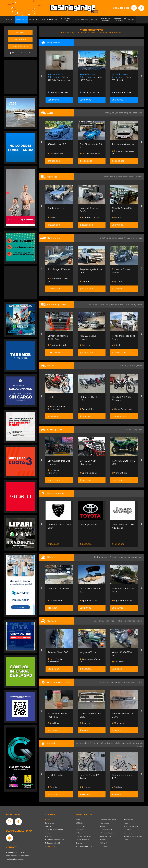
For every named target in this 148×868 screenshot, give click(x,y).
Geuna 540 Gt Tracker (91, 589)
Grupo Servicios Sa (58, 473)
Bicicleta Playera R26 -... (59, 775)
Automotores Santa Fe (90, 280)
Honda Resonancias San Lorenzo (90, 408)
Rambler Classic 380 (90, 652)
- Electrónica (104, 846)
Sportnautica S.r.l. (89, 345)
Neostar (53, 281)
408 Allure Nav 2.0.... (90, 144)
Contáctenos (50, 846)
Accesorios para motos (131, 682)
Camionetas (81, 826)
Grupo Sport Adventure (87, 472)
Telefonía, (79, 743)
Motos (78, 833)
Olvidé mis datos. (20, 53)
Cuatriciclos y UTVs (83, 836)
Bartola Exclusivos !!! (122, 217)
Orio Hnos (53, 217)
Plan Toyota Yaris (120, 525)
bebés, (117, 743)
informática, (101, 743)
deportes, (126, 743)
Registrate (20, 39)
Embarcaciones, (102, 557)
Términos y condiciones (54, 830)
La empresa (50, 823)
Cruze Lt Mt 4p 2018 (58, 144)
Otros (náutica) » (136, 557)
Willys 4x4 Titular (120, 652)
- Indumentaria (129, 833)
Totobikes (53, 787)
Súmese (48, 826)
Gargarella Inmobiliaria (54, 91)
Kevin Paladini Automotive (88, 660)
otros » (140, 746)
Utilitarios (80, 823)
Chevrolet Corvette (57, 652)
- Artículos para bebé (131, 826)
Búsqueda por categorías (55, 840)
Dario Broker (87, 601)
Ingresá (20, 32)
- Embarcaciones (106, 830)
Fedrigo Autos (55, 154)
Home (48, 820)
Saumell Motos (120, 409)
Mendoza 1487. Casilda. (124, 77)
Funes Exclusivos (57, 662)
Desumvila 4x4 (88, 154)
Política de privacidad (53, 843)
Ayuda (48, 833)
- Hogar (126, 823)
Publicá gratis (20, 47)
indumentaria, (137, 743)
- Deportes (127, 830)
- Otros (125, 840)
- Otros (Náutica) (106, 836)
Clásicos (79, 843)
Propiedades (104, 823)
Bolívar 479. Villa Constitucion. (91, 77)
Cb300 (83, 397)
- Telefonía (103, 843)
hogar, (110, 743)
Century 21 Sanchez (90, 92)
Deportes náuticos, (119, 557)
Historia (48, 836)
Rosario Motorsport (122, 154)
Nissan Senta (55, 537)
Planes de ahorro (82, 840)
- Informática (128, 820)
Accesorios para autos (84, 846)
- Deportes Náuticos (107, 833)
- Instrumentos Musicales (132, 836)
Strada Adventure (89, 208)
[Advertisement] (21, 76)
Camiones (80, 830)
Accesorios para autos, (110, 682)
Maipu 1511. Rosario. (58, 77)
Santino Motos (56, 409)
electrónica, (90, 743)
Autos (78, 820)
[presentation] (41, 77)
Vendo (84, 217)
